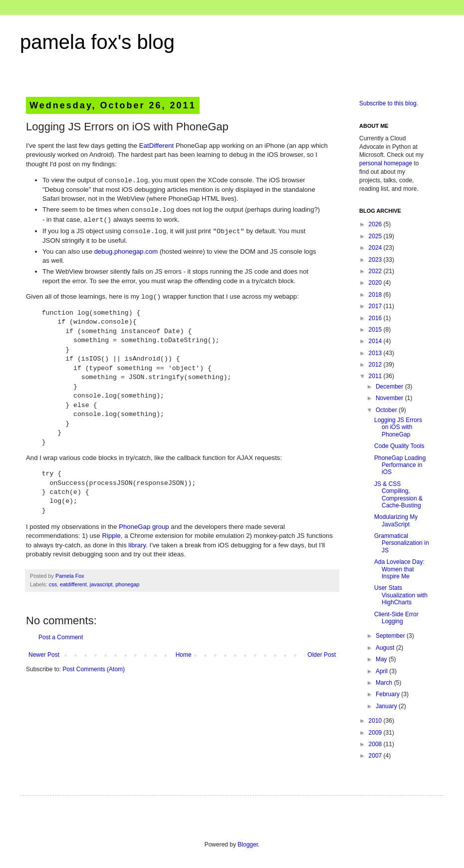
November (390, 398)
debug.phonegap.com (126, 251)
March (385, 683)
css (53, 584)
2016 (376, 318)
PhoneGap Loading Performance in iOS (400, 465)
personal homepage (386, 163)
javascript (101, 584)
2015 (376, 330)
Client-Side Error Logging (396, 618)
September (391, 636)
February (388, 694)
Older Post (322, 655)
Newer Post (44, 655)
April (382, 671)
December (390, 387)
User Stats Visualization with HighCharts (401, 595)
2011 (376, 376)
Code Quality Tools (399, 446)
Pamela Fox (70, 576)
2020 (376, 283)
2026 (376, 224)
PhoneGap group (144, 527)
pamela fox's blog (97, 42)
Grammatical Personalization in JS (402, 543)
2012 (376, 365)
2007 (376, 756)
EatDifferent (156, 146)
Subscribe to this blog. (389, 103)
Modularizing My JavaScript (396, 520)
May (382, 659)
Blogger (248, 845)
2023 (376, 260)
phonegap (127, 584)
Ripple (111, 536)
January (387, 706)
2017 (376, 306)
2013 (376, 353)
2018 (376, 295)
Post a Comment (61, 637)
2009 (376, 733)
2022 (376, 271)
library (137, 545)
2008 (376, 744)
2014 (376, 341)
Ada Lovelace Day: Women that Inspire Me (399, 569)
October (387, 410)
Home (184, 655)
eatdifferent (73, 584)
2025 (376, 236)
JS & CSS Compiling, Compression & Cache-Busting (398, 495)
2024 (376, 248)
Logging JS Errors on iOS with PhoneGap (398, 427)
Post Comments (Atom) (94, 669)
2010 (376, 721)
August (386, 648)
